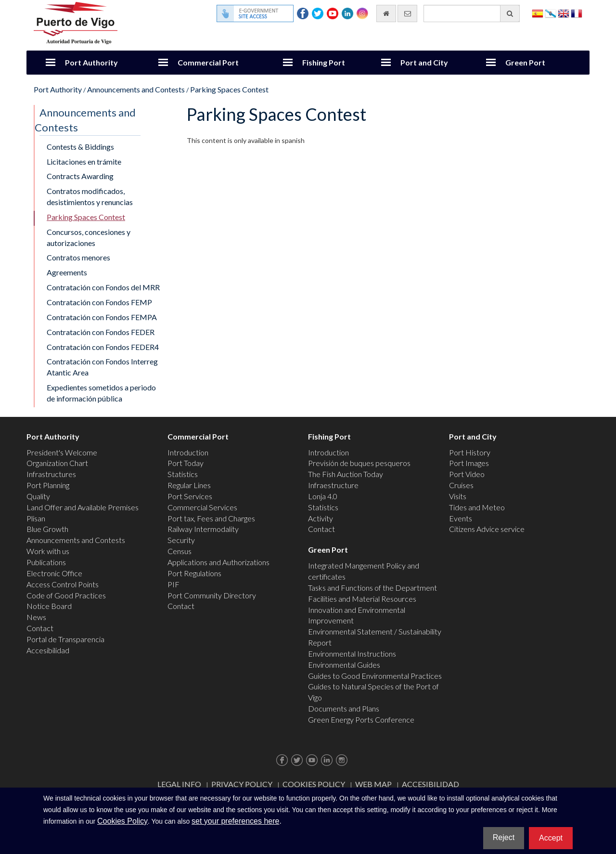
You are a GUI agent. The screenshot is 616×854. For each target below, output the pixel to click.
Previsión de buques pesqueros (359, 463)
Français (577, 13)
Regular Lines (189, 485)
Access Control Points (63, 584)
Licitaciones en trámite (84, 162)
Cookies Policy (314, 784)
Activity (321, 518)
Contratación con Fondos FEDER (101, 332)
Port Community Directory (212, 595)
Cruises (461, 485)
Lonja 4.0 (323, 496)
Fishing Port (324, 62)
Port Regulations (194, 573)
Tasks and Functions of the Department (372, 588)
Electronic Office (54, 573)
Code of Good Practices (66, 595)
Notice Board (49, 606)
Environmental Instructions (352, 653)
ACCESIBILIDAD (430, 784)
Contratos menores (78, 257)
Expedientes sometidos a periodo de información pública (101, 393)
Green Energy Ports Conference (361, 719)
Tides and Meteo (477, 507)
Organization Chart (57, 463)
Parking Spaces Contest (229, 89)
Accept (551, 838)
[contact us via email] (407, 13)
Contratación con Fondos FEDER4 (103, 347)
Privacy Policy (242, 784)
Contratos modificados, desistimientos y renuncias (90, 196)
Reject (504, 837)
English (564, 13)
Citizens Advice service (487, 529)
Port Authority (91, 62)
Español (538, 13)
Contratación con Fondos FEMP (99, 302)
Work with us (48, 551)
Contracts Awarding (80, 176)
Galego (551, 13)
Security (181, 540)
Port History (470, 452)
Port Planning (48, 485)
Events (461, 518)
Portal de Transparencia (65, 639)
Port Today (186, 463)
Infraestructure (333, 485)
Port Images (469, 463)
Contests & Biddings (80, 147)
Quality (38, 496)
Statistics (183, 474)
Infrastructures (51, 474)
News (36, 617)
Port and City (424, 62)
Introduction (188, 452)
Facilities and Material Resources (362, 599)
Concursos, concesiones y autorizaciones (89, 237)
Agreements (67, 272)
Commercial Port (208, 62)
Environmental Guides (344, 665)
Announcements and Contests (136, 89)
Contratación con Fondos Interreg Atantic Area (102, 367)
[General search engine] (472, 13)
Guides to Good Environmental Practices (375, 676)
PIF (173, 584)
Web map (373, 784)
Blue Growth (47, 529)
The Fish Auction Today (346, 474)
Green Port (525, 62)
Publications (46, 562)
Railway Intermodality (203, 529)
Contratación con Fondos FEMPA (102, 317)
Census (180, 551)
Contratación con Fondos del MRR (103, 287)
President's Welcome (62, 452)
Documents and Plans (344, 708)
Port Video (467, 474)
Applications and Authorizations (218, 562)
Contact (40, 628)
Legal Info (179, 784)
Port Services (190, 496)
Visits (458, 496)
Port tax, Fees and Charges (211, 518)
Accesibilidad (48, 650)
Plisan (36, 518)
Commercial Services (202, 507)
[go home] (386, 13)
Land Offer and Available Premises (83, 507)
